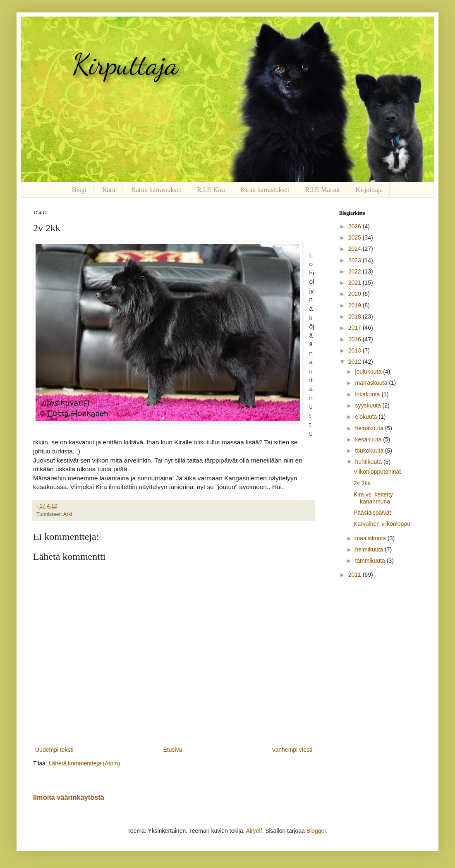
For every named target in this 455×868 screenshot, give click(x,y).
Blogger (316, 831)
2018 (356, 317)
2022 (356, 271)
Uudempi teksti (54, 750)
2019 (356, 305)
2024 (356, 249)
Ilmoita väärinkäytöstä (69, 797)
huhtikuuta (369, 462)
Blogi (79, 190)
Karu (109, 190)
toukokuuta (370, 451)
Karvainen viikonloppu (382, 524)
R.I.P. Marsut (322, 190)
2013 (356, 350)
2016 (356, 339)
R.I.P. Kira (211, 190)
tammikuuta (371, 561)
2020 (356, 294)
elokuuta (367, 417)
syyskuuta (369, 405)
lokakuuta (368, 394)
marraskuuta (372, 383)
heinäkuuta (370, 428)
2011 (356, 575)
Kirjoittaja (369, 190)
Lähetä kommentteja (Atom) (85, 763)
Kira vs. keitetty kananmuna (373, 498)
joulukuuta (369, 372)
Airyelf (254, 831)
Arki (68, 514)
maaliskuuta (371, 538)
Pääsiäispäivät (372, 513)
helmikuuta (370, 549)
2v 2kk (362, 483)
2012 (356, 362)
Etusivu (172, 750)
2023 (356, 260)
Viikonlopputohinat (377, 472)
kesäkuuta (369, 439)
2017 (356, 328)
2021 (356, 283)
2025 (356, 237)
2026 (356, 226)
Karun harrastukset (156, 190)
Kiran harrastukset (265, 190)
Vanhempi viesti (292, 750)
